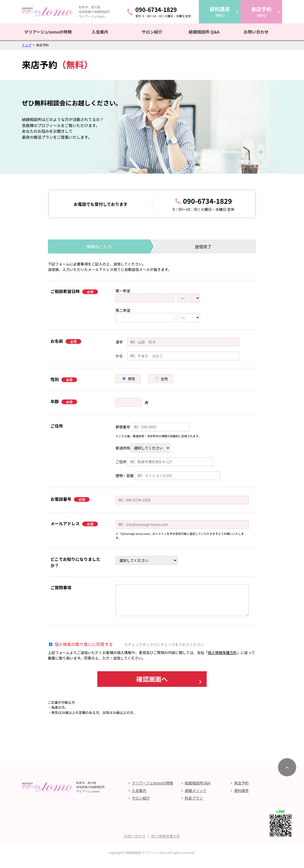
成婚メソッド (196, 796)
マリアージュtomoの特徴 (48, 32)
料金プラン (194, 804)
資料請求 (241, 796)
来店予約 (241, 789)
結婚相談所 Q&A (204, 32)
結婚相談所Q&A (198, 789)
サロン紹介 (152, 32)
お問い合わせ (256, 32)
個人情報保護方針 (222, 652)
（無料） (220, 12)
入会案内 (100, 32)
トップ (27, 45)
